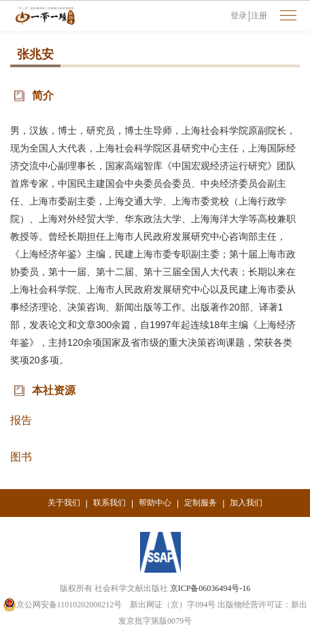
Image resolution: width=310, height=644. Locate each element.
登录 (239, 16)
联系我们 (109, 503)
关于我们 (64, 503)
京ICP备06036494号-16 (210, 588)
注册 (259, 16)
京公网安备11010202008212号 (63, 605)
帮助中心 (155, 503)
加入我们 (246, 503)
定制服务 (201, 503)
